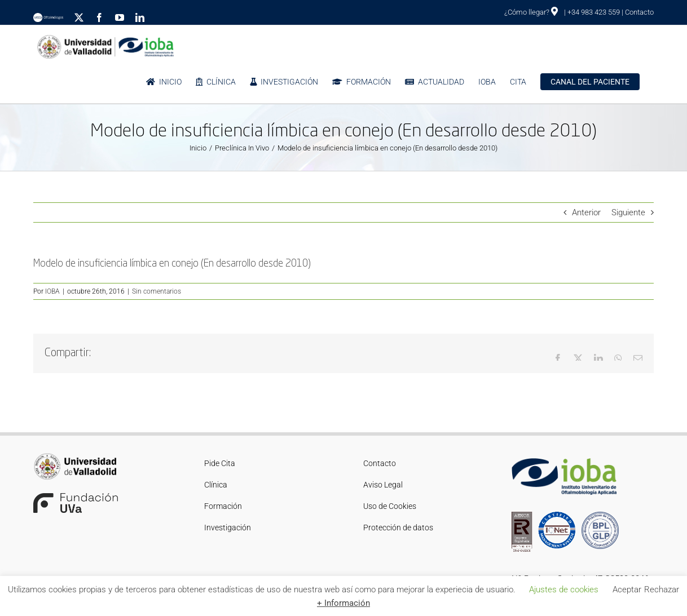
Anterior (586, 212)
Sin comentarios (157, 291)
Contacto (639, 12)
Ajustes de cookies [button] (564, 590)
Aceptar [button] (627, 590)
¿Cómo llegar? (531, 12)
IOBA (52, 291)
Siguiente (628, 212)
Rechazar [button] (662, 590)
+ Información (343, 603)
